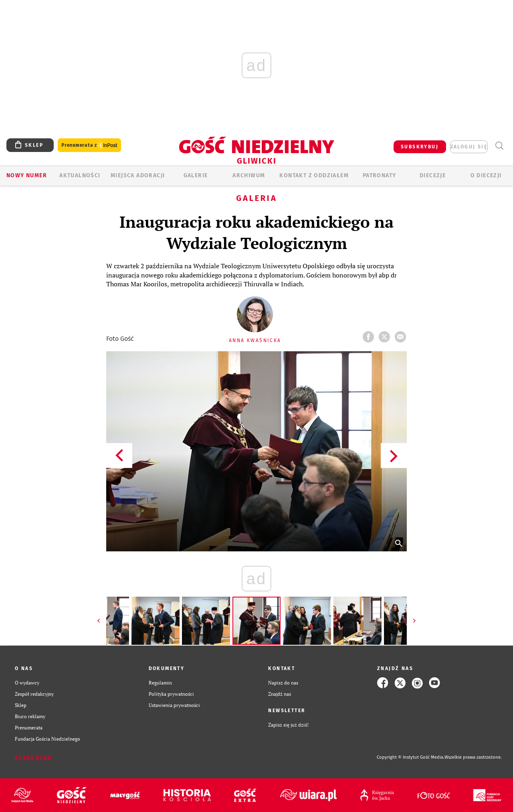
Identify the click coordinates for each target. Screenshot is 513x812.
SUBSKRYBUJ (420, 147)
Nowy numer (27, 175)
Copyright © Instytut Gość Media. (411, 757)
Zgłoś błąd (33, 757)
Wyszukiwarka (499, 146)
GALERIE (196, 175)
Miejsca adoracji (138, 175)
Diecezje (433, 175)
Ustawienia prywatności (174, 705)
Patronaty (380, 175)
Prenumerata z (89, 145)
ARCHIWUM (249, 175)
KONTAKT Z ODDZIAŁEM (314, 175)
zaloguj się (469, 147)
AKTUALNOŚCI (80, 175)
